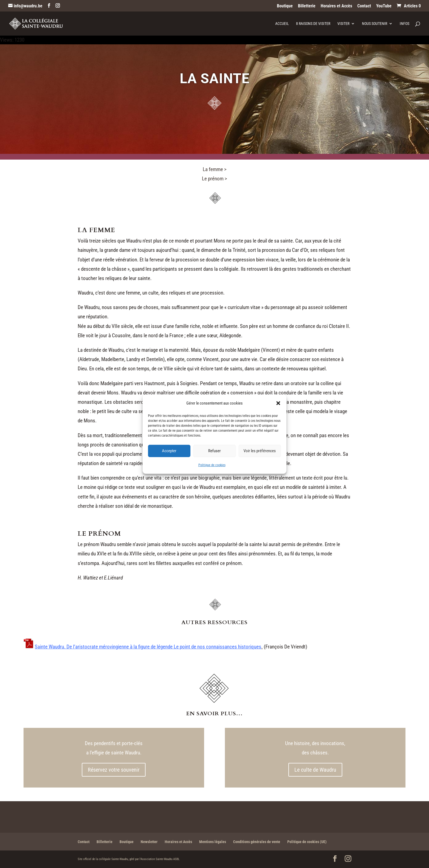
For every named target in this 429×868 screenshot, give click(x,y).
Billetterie (307, 6)
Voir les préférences (260, 451)
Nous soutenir (375, 24)
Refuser (215, 451)
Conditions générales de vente (257, 842)
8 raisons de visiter (313, 24)
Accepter (169, 451)
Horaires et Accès (336, 6)
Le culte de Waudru (315, 770)
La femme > (215, 169)
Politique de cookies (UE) (307, 842)
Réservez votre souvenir (114, 770)
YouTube (384, 6)
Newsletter (149, 842)
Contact (364, 6)
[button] (278, 403)
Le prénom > (215, 179)
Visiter (343, 24)
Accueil (282, 24)
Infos (405, 24)
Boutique (285, 6)
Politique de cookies (212, 465)
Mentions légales (213, 842)
